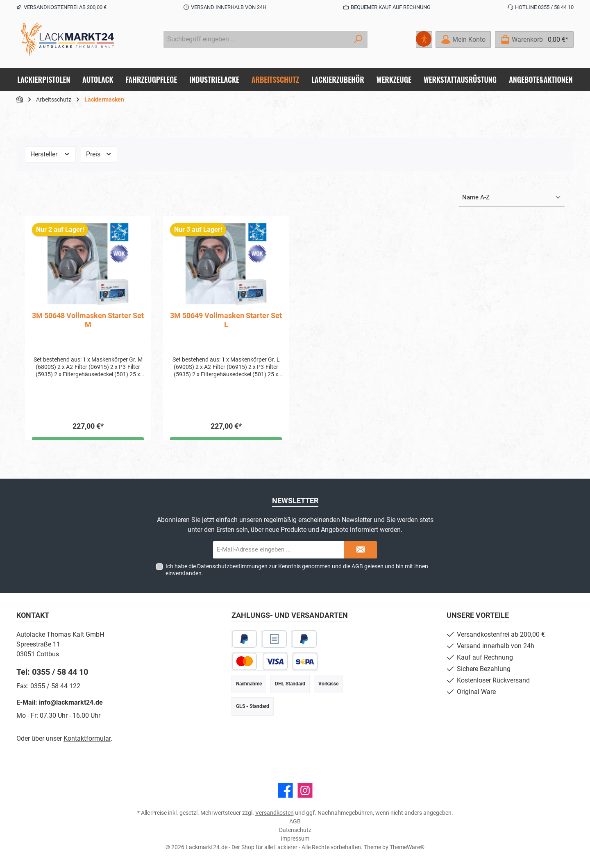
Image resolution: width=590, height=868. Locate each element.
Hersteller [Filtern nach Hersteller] (50, 154)
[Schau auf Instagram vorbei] (305, 790)
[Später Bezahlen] (304, 639)
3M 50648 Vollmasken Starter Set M (88, 320)
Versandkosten (275, 813)
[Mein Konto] (463, 40)
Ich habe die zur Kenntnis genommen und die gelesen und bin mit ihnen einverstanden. (297, 570)
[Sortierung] (512, 198)
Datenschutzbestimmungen (232, 566)
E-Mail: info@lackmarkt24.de (60, 702)
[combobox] (256, 39)
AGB (357, 566)
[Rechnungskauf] (274, 639)
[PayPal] (244, 639)
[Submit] (361, 550)
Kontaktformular (87, 738)
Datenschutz (295, 830)
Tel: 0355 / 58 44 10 (52, 672)
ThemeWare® (407, 847)
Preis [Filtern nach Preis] (99, 154)
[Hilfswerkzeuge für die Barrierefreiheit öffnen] (424, 40)
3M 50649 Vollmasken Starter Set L (226, 320)
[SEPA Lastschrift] (305, 661)
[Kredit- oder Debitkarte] (260, 661)
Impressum (295, 839)
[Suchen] (358, 39)
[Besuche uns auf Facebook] (285, 790)
